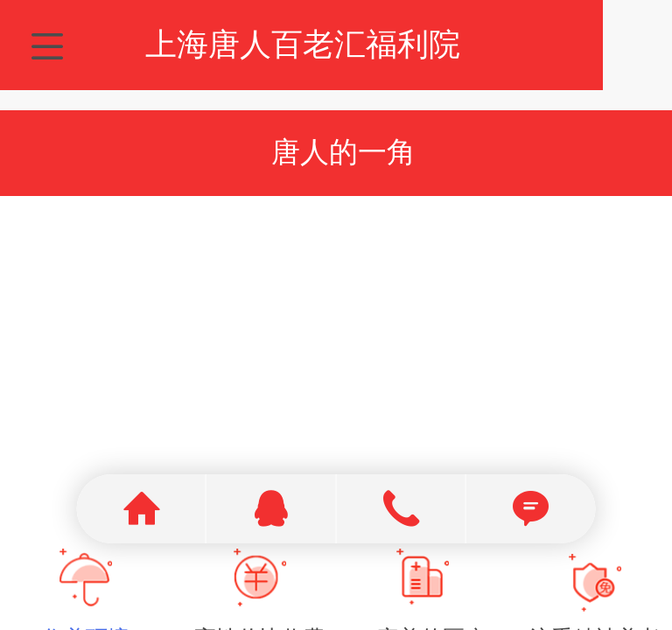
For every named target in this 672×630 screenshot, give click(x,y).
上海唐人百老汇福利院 (337, 44)
